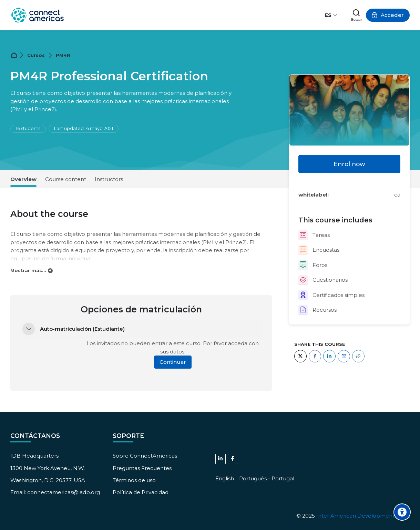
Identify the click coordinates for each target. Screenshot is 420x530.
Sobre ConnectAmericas (145, 456)
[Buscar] (356, 15)
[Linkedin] (221, 459)
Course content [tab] (66, 179)
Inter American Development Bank (363, 516)
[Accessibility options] (402, 512)
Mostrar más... (28, 271)
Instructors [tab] (109, 179)
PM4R (63, 55)
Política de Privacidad (141, 492)
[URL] (358, 356)
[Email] (344, 356)
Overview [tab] (23, 179)
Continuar (173, 362)
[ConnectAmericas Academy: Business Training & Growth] (38, 15)
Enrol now (349, 164)
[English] (225, 478)
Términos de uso (134, 480)
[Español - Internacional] (331, 15)
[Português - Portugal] (267, 478)
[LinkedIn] (329, 356)
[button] (29, 329)
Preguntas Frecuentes (142, 468)
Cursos (36, 55)
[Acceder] (388, 15)
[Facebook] (315, 356)
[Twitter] (300, 356)
